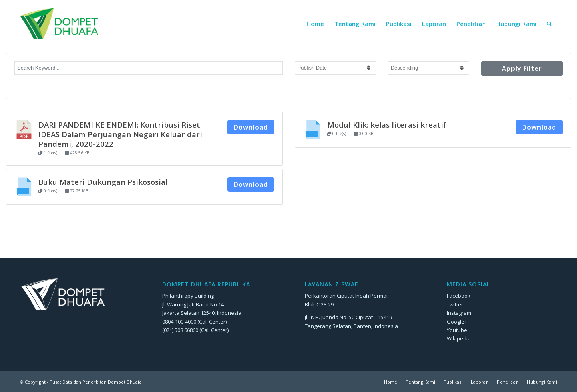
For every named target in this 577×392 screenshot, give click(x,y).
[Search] (549, 24)
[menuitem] (315, 24)
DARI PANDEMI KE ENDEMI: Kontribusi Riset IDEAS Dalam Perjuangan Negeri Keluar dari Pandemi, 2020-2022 (120, 134)
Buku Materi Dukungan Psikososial (103, 182)
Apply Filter (522, 68)
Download (251, 127)
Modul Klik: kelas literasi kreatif (387, 125)
